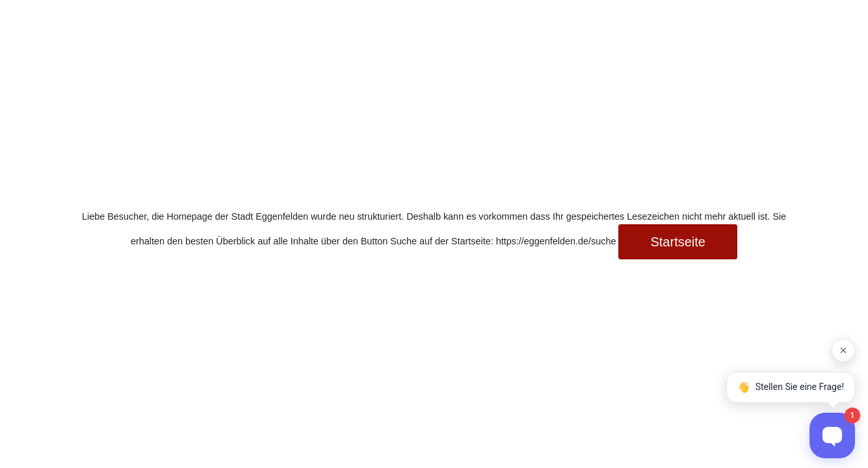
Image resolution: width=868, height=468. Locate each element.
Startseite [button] (677, 242)
